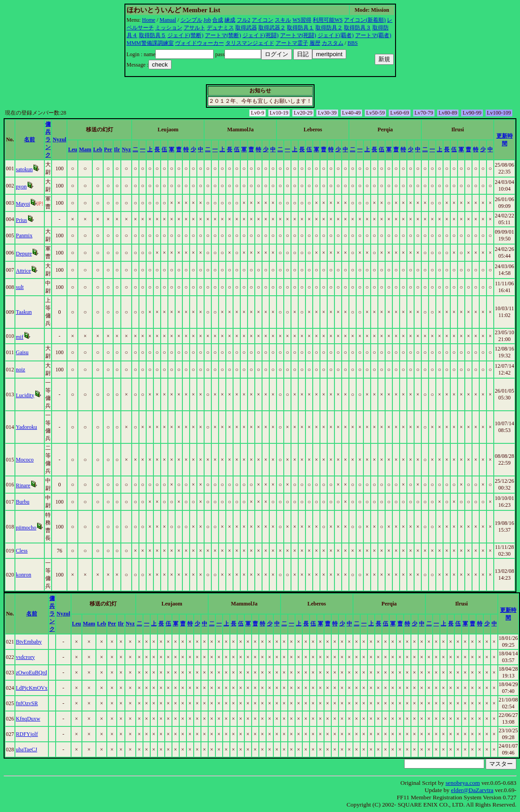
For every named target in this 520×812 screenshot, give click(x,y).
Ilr (117, 149)
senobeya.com (463, 783)
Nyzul (59, 139)
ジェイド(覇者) (336, 35)
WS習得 (302, 20)
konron (24, 575)
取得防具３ (358, 28)
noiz (21, 370)
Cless (22, 551)
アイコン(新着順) (365, 20)
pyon (21, 187)
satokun (24, 169)
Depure (24, 254)
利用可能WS (328, 20)
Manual (168, 20)
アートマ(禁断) (223, 35)
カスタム (333, 43)
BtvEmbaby (29, 642)
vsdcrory (25, 657)
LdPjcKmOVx (32, 688)
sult (20, 287)
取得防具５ (153, 35)
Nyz (126, 149)
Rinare (23, 485)
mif (20, 337)
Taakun (24, 312)
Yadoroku (26, 427)
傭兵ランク (48, 139)
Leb (98, 149)
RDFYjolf (27, 734)
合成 (218, 20)
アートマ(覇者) (373, 35)
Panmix (24, 235)
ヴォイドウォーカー (200, 43)
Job (208, 20)
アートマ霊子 (292, 43)
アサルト (195, 28)
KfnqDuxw (28, 719)
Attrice (23, 271)
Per (108, 149)
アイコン (262, 20)
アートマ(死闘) (298, 35)
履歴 (315, 43)
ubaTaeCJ (26, 750)
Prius (21, 220)
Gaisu (22, 352)
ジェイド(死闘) (261, 35)
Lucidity (25, 395)
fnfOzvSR (27, 703)
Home (149, 20)
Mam (85, 149)
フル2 (243, 20)
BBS (353, 43)
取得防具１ (301, 28)
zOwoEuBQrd (31, 673)
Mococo (25, 460)
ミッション (169, 28)
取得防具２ (329, 28)
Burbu (23, 502)
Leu (72, 149)
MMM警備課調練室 (150, 43)
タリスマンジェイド (250, 43)
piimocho (26, 528)
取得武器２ (272, 28)
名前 (29, 139)
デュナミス (220, 28)
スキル (283, 20)
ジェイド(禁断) (186, 35)
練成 (230, 20)
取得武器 (246, 28)
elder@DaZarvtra (472, 790)
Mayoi (23, 204)
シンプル (191, 20)
